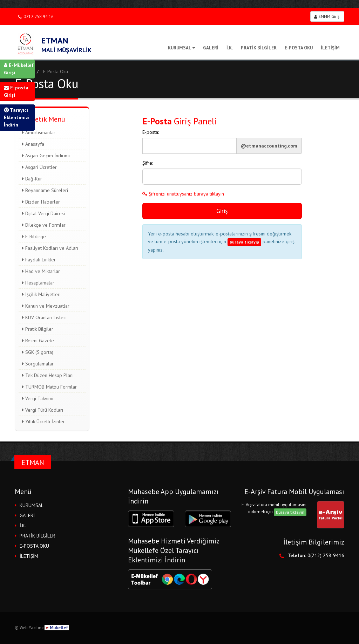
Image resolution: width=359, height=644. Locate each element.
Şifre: (148, 163)
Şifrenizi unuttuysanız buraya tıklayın (183, 194)
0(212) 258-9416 (326, 555)
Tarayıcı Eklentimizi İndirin (17, 117)
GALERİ (211, 48)
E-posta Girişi (16, 91)
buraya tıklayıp (244, 242)
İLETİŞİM (330, 48)
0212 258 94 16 (36, 17)
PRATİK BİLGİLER (259, 48)
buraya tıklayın (290, 512)
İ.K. (230, 48)
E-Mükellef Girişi (19, 69)
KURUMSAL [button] (32, 505)
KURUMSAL (181, 48)
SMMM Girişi (327, 16)
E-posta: (151, 132)
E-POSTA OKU (299, 48)
